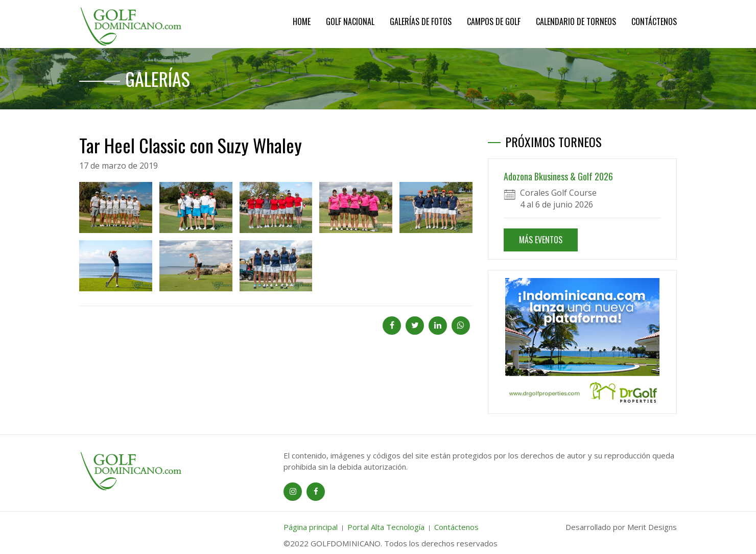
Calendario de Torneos (576, 21)
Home (302, 21)
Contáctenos (654, 21)
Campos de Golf (494, 21)
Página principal (311, 527)
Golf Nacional (350, 21)
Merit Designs (652, 527)
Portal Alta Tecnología (386, 527)
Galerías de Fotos (421, 21)
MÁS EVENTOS (541, 240)
